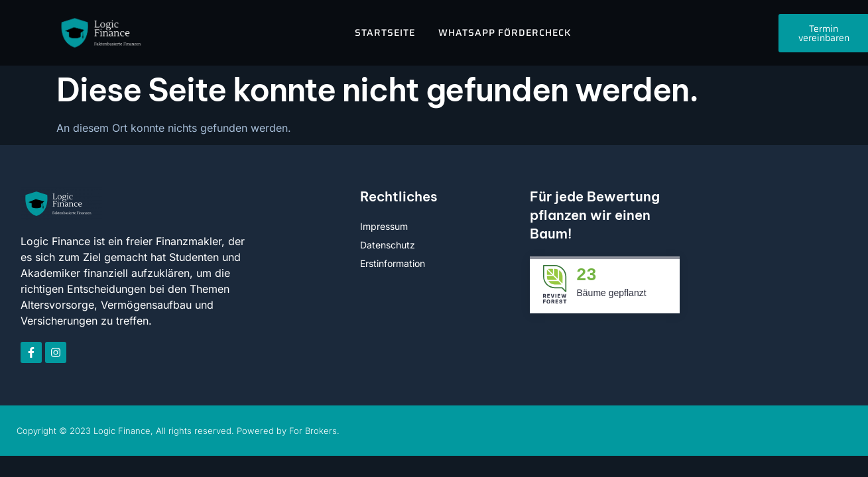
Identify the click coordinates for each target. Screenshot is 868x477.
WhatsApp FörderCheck (505, 32)
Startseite (385, 32)
